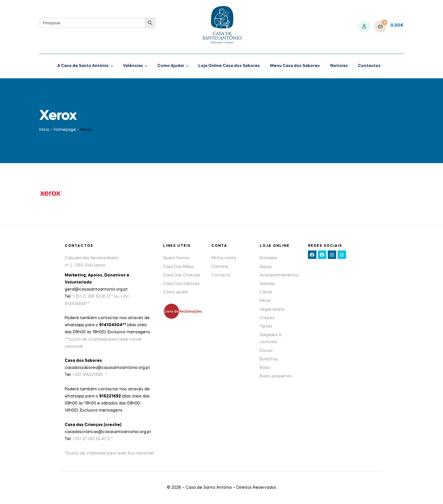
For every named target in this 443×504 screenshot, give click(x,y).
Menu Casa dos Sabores (295, 66)
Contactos (369, 66)
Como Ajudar (171, 66)
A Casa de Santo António (83, 66)
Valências (133, 66)
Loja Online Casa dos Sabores (229, 66)
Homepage (65, 130)
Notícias (339, 66)
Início (44, 130)
